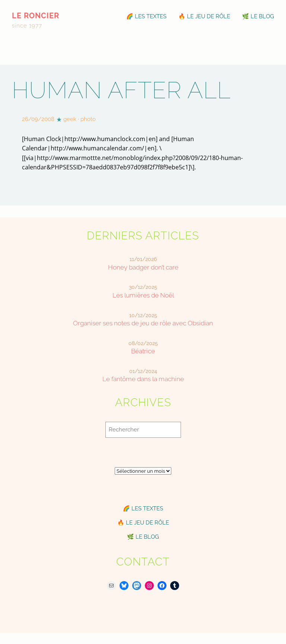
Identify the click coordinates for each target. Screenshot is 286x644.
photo (88, 119)
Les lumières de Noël (143, 295)
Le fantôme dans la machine (143, 379)
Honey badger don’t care (143, 267)
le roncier (36, 16)
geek (70, 119)
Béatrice (143, 351)
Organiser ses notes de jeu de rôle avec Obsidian (143, 323)
